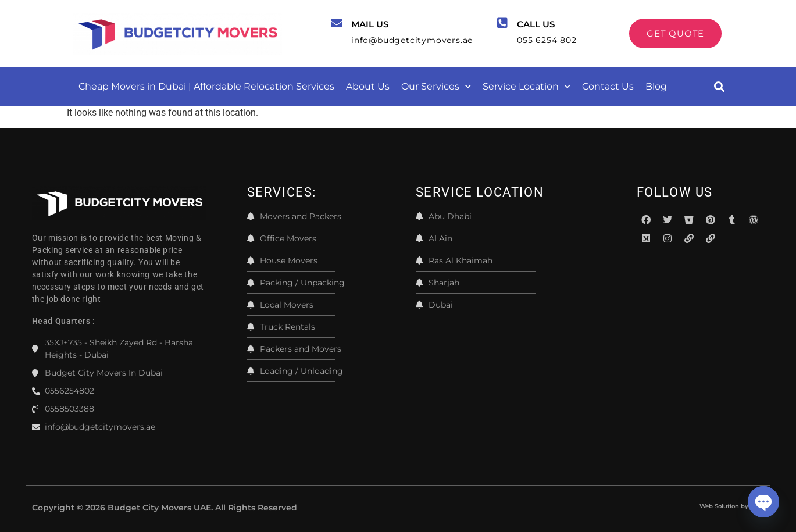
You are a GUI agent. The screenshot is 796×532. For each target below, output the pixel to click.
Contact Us (608, 86)
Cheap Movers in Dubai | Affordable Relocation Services (206, 86)
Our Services (436, 86)
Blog (656, 86)
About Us (368, 86)
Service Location (526, 86)
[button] (720, 86)
